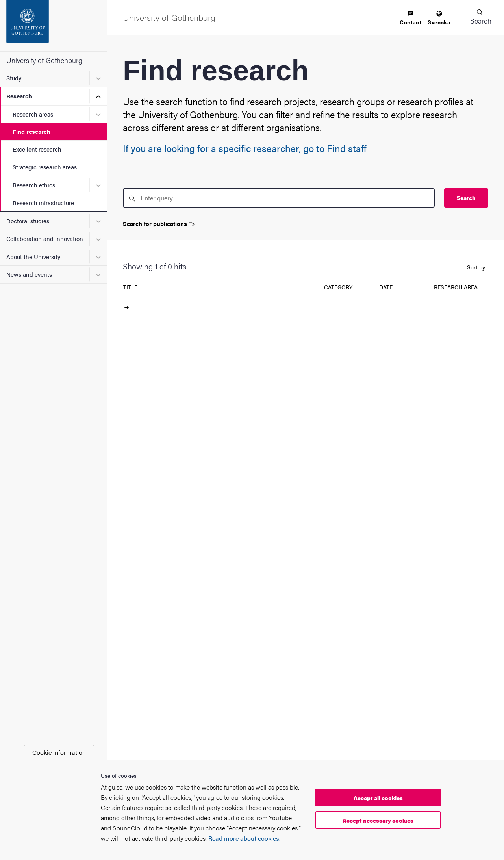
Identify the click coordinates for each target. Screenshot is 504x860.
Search (466, 198)
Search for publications (159, 224)
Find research (31, 131)
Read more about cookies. (244, 838)
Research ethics (34, 185)
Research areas (33, 114)
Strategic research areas (45, 167)
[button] (480, 17)
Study (14, 78)
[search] (279, 198)
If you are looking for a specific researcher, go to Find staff (245, 148)
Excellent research (37, 149)
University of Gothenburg (44, 60)
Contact (410, 18)
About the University (33, 257)
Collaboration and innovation (45, 238)
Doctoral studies (28, 221)
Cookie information (59, 752)
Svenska (439, 18)
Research (19, 96)
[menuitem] (410, 18)
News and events (29, 274)
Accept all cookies (378, 798)
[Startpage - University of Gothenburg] (53, 26)
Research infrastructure (43, 203)
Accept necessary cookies (378, 820)
